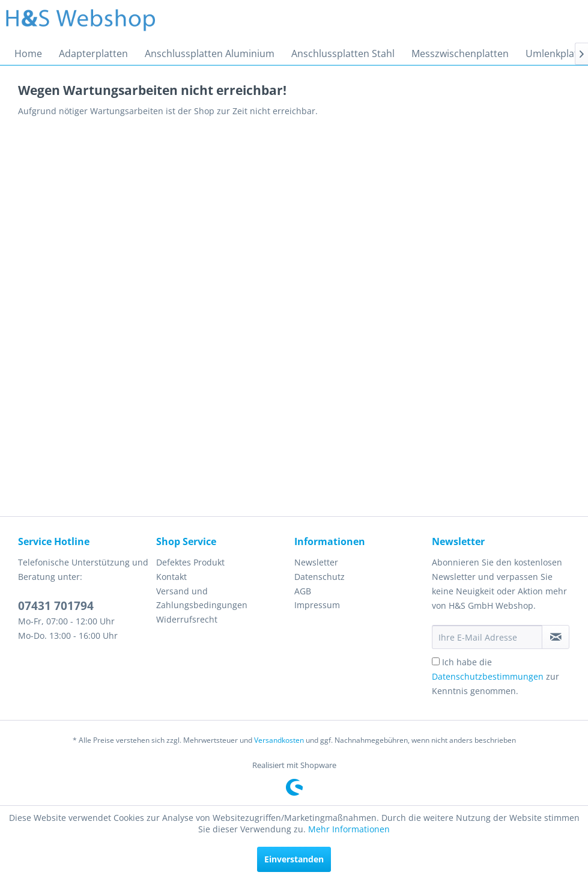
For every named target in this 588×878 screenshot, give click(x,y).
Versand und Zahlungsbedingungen (202, 598)
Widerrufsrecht (187, 619)
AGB (303, 591)
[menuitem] (28, 53)
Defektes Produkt (190, 562)
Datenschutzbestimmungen (488, 676)
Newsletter (316, 562)
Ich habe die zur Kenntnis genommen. (496, 676)
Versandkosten (279, 740)
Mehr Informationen (349, 829)
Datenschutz (320, 577)
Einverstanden (294, 859)
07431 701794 (56, 606)
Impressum (317, 605)
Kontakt (171, 577)
